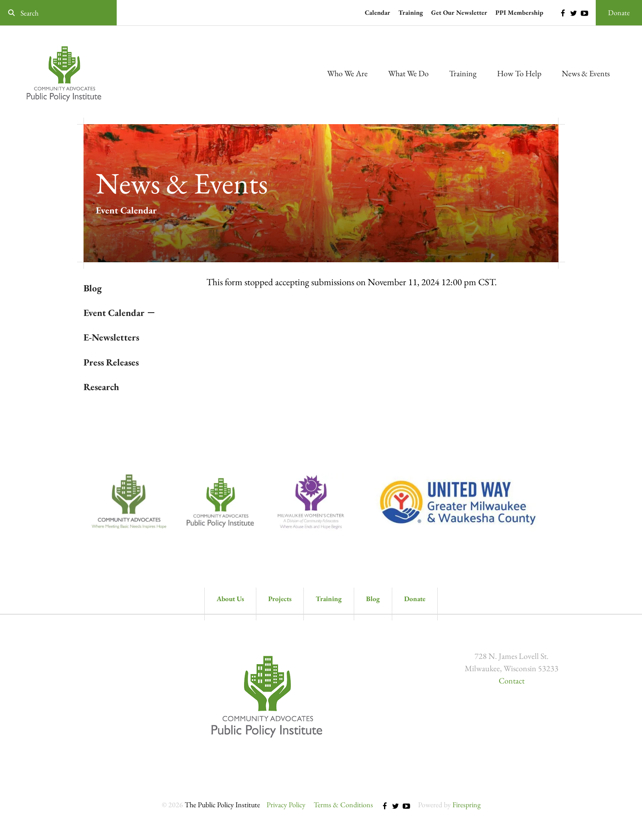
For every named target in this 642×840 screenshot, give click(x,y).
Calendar (378, 12)
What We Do (408, 73)
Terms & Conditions (343, 805)
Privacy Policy (286, 805)
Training (411, 12)
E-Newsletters (111, 337)
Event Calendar (114, 313)
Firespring (467, 805)
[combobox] (58, 13)
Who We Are (347, 73)
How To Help (519, 73)
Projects (280, 599)
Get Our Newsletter (459, 12)
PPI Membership (519, 12)
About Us (230, 599)
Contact (512, 681)
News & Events (586, 73)
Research (101, 387)
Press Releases (111, 362)
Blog (93, 288)
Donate (619, 12)
